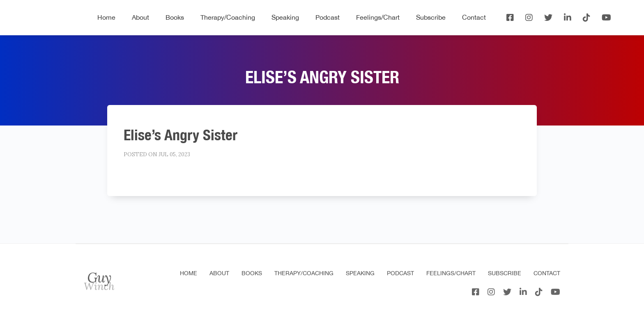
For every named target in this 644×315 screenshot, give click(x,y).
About (140, 17)
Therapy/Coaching (228, 17)
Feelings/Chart (378, 17)
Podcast (328, 17)
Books (175, 17)
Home (106, 17)
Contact (474, 17)
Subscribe (431, 17)
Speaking (285, 17)
